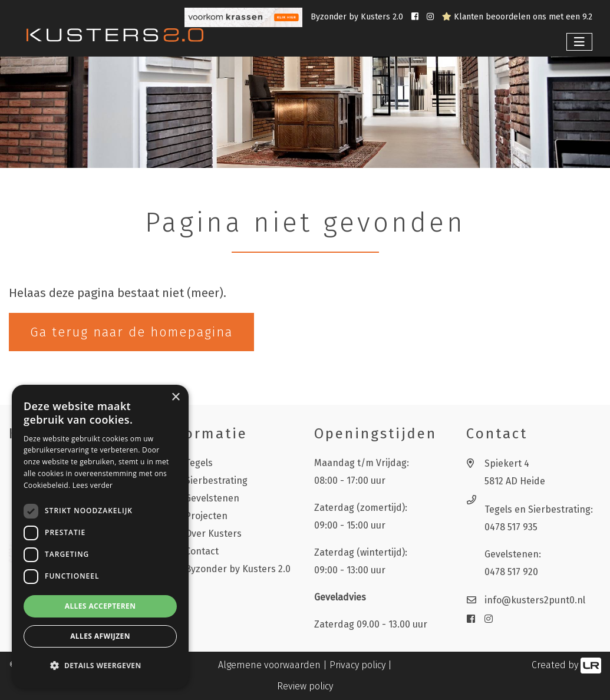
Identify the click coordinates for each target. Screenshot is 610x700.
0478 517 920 (511, 572)
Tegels (199, 463)
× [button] (175, 397)
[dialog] (100, 536)
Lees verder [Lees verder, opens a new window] (93, 485)
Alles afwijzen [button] (100, 636)
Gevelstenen (212, 498)
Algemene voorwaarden (269, 665)
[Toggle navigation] (579, 42)
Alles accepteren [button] (100, 606)
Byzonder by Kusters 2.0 (358, 17)
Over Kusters (213, 534)
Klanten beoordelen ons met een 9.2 (517, 17)
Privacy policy (357, 665)
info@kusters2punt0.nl (535, 600)
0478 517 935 (511, 527)
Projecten (206, 516)
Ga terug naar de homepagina (131, 332)
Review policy (305, 686)
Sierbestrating (216, 481)
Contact (202, 551)
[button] (100, 666)
